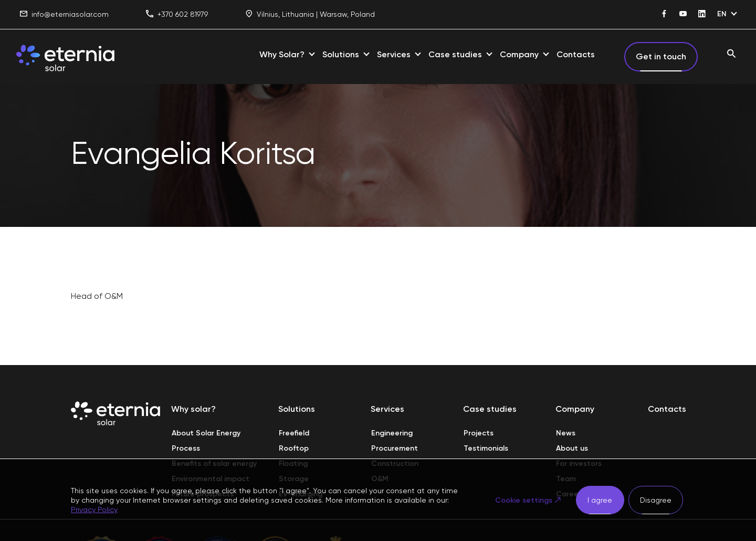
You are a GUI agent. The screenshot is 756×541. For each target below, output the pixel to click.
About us (572, 448)
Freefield (294, 433)
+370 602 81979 (177, 14)
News (566, 433)
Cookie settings (524, 500)
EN (722, 14)
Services (394, 54)
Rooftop (294, 448)
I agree (600, 500)
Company (519, 54)
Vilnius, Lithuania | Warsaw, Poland (310, 14)
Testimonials (486, 448)
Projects (479, 433)
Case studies (455, 54)
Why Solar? (282, 54)
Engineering (392, 433)
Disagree (656, 500)
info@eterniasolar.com (64, 14)
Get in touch (661, 56)
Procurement (395, 448)
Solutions (341, 54)
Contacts (576, 54)
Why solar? (193, 409)
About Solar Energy (206, 433)
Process (186, 448)
